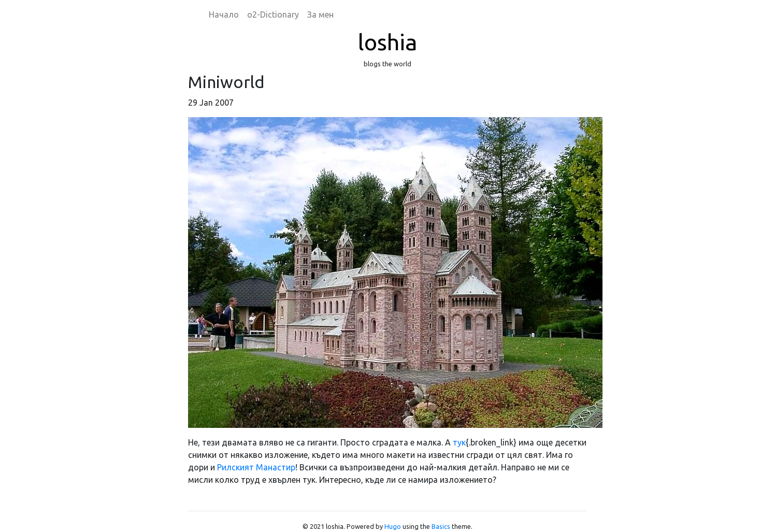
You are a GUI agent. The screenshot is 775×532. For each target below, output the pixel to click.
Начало (224, 15)
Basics (441, 526)
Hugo (393, 526)
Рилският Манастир (256, 467)
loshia (387, 42)
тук (459, 442)
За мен (320, 15)
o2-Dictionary (273, 15)
